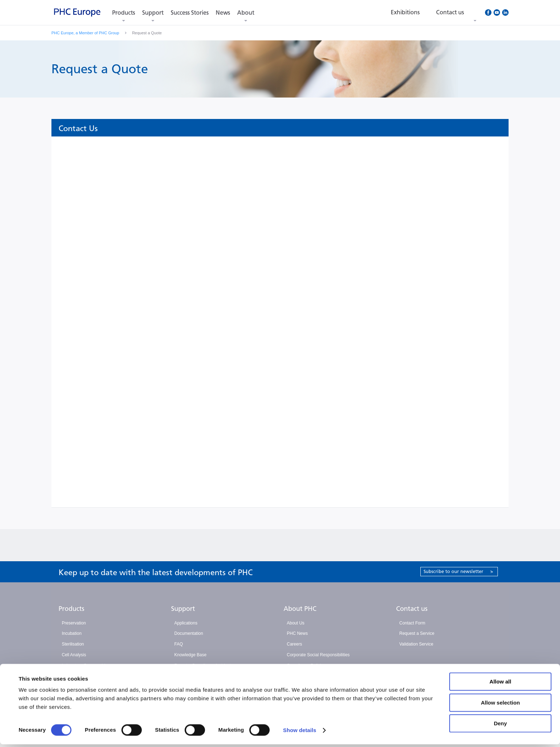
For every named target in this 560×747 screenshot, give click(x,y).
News (223, 13)
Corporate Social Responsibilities (318, 655)
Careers (294, 644)
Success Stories (190, 13)
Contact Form (412, 623)
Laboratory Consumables (86, 666)
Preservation (74, 623)
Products (124, 13)
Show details (300, 733)
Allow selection (500, 705)
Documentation (189, 633)
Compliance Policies (306, 666)
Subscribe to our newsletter (458, 571)
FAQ (179, 644)
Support (153, 13)
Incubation (72, 633)
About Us (296, 623)
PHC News (297, 633)
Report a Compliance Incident (202, 666)
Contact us (412, 609)
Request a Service (417, 633)
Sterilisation (73, 644)
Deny (501, 726)
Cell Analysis (74, 655)
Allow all (501, 684)
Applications (186, 623)
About (246, 13)
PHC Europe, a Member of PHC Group (85, 33)
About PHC (300, 609)
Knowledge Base (190, 655)
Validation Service (416, 644)
